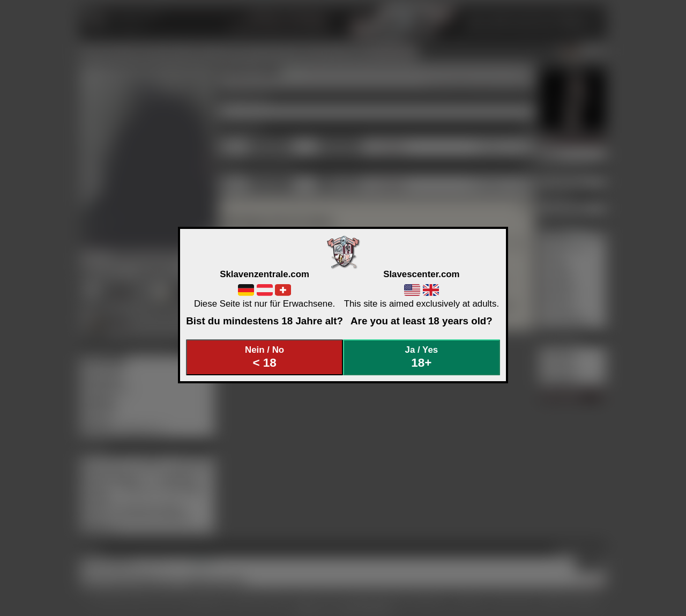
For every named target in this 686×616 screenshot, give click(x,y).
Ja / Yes (422, 357)
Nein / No (265, 357)
